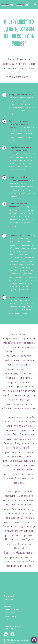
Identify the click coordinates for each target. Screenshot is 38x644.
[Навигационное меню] (35, 5)
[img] (7, 4)
